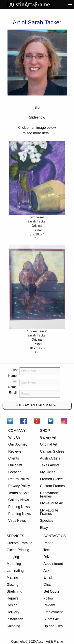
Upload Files (53, 626)
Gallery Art (48, 437)
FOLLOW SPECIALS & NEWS (37, 405)
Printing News (19, 507)
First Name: (13, 373)
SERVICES (15, 536)
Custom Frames (52, 486)
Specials (47, 521)
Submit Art (51, 619)
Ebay (44, 528)
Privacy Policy (19, 486)
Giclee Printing (18, 550)
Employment (53, 612)
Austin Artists (50, 458)
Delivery (13, 612)
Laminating (15, 571)
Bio (37, 107)
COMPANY (17, 431)
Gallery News (19, 500)
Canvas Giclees (52, 451)
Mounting (14, 564)
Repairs (13, 598)
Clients (14, 458)
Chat (47, 585)
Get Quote (51, 591)
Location (15, 472)
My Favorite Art (52, 503)
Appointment (53, 564)
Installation (15, 619)
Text (47, 550)
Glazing (13, 585)
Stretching (15, 591)
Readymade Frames (49, 495)
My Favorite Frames (49, 512)
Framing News (19, 514)
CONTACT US (55, 536)
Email (48, 577)
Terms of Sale (19, 493)
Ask (46, 571)
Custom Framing (20, 543)
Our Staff (15, 465)
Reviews (15, 451)
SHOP (45, 431)
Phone (48, 543)
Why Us (14, 437)
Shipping (13, 626)
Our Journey (18, 444)
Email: (13, 393)
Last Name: (13, 384)
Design (12, 605)
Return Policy (19, 479)
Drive (47, 557)
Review (49, 605)
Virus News (17, 521)
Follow (48, 598)
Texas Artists (50, 465)
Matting (12, 577)
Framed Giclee (51, 479)
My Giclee (48, 472)
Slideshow (37, 117)
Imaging (13, 557)
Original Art (49, 444)
